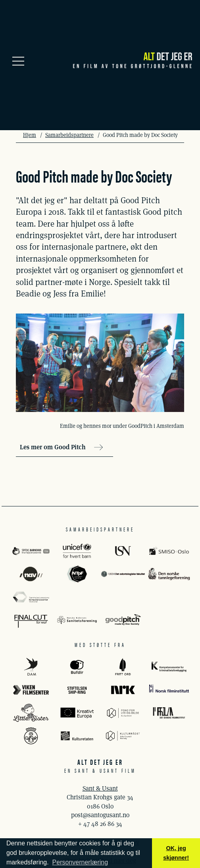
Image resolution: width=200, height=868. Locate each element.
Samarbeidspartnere (69, 135)
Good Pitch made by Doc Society (140, 135)
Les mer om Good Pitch (62, 447)
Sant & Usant (100, 788)
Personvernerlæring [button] (80, 862)
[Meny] (18, 60)
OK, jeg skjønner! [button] (176, 853)
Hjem (30, 135)
